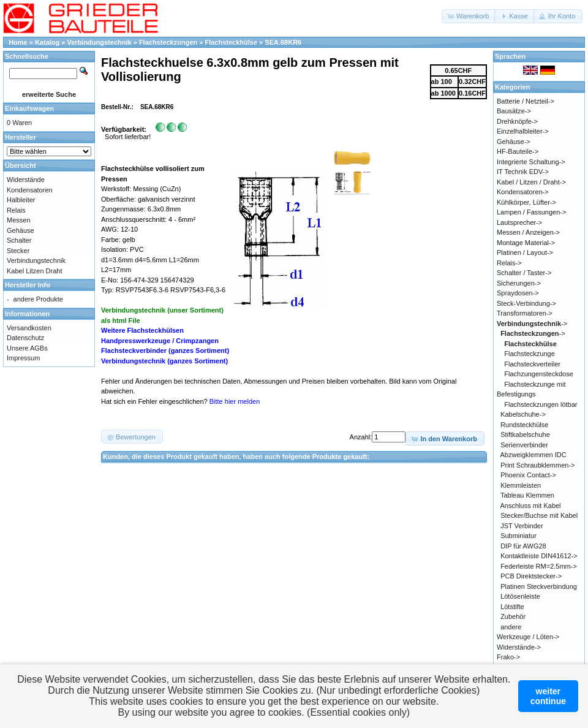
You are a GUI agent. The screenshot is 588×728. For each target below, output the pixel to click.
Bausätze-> (514, 111)
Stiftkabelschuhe (525, 434)
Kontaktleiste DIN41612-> (539, 556)
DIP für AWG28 (523, 546)
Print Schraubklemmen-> (537, 465)
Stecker (18, 251)
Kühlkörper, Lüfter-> (526, 202)
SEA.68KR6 (283, 42)
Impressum (23, 358)
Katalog (47, 42)
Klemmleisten (521, 485)
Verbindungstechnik (100, 42)
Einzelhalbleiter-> (523, 131)
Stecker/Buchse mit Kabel (539, 515)
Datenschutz (25, 338)
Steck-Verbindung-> (526, 303)
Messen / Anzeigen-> (528, 232)
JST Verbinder (522, 526)
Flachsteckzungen (168, 42)
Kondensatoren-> (523, 192)
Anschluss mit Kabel (531, 506)
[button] (469, 16)
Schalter (19, 240)
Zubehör (513, 616)
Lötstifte (512, 607)
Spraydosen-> (518, 293)
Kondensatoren (30, 190)
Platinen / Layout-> (525, 252)
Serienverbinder (524, 445)
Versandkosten (29, 328)
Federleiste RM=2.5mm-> (539, 566)
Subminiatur (518, 536)
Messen (19, 220)
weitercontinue (548, 696)
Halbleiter (21, 200)
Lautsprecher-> (519, 222)
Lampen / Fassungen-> (531, 212)
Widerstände (26, 180)
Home (18, 42)
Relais (16, 210)
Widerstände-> (519, 647)
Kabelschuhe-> (523, 414)
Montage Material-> (526, 243)
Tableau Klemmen (527, 495)
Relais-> (509, 263)
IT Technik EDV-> (523, 172)
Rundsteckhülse (524, 425)
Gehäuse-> (514, 142)
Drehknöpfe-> (517, 121)
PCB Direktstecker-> (531, 576)
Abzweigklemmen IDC (533, 455)
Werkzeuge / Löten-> (528, 637)
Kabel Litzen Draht (35, 271)
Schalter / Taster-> (524, 273)
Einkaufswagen (29, 108)
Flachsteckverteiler (532, 364)
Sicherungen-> (519, 283)
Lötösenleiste (520, 596)
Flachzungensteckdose (539, 374)
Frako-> (508, 657)
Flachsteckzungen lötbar (541, 404)
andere (511, 627)
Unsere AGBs (27, 348)
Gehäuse (21, 230)
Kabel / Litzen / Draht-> (531, 182)
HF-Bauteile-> (518, 151)
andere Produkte (38, 299)
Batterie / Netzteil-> (526, 101)
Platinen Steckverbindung (539, 586)
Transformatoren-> (525, 313)
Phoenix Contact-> (528, 475)
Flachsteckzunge (530, 354)
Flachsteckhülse (231, 42)
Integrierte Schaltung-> (531, 162)
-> (532, 324)
